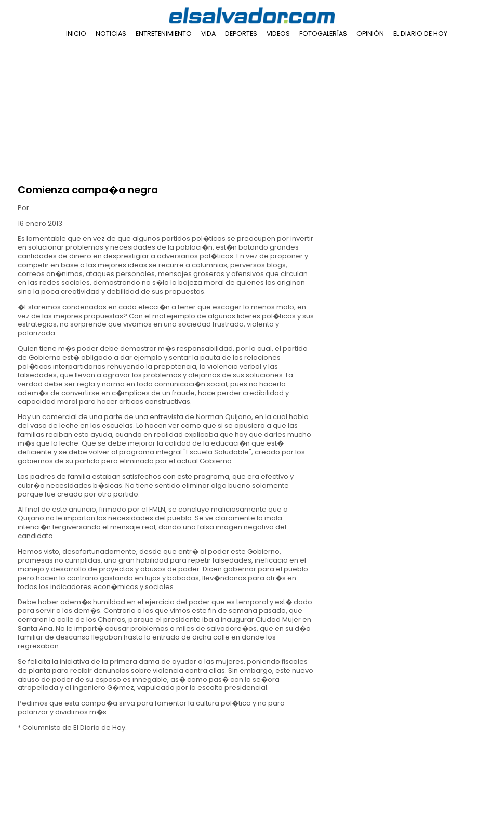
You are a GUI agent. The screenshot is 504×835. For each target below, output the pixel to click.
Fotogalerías (323, 34)
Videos (278, 34)
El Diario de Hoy (420, 34)
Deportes (241, 34)
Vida (208, 34)
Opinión (370, 34)
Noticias (111, 34)
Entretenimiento (164, 34)
